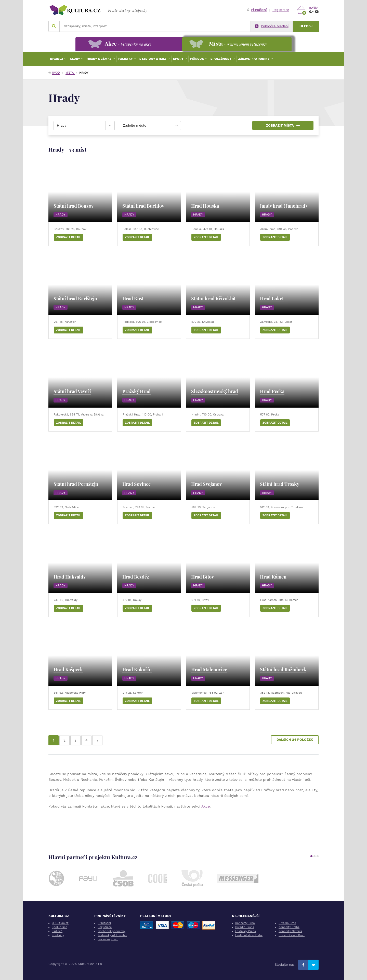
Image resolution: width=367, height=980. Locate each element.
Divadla (57, 59)
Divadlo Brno (287, 923)
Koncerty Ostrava (290, 931)
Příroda (197, 59)
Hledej (306, 26)
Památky (126, 59)
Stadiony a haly (153, 59)
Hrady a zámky (100, 59)
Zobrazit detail (69, 237)
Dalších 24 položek (295, 740)
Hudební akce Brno (292, 935)
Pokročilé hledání (272, 26)
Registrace (281, 10)
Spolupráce (59, 927)
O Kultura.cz (60, 923)
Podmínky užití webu (112, 935)
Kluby (75, 59)
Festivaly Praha (246, 931)
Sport (179, 59)
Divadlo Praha (245, 927)
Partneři (57, 931)
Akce (206, 806)
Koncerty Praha (289, 927)
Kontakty (58, 935)
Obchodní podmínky (112, 931)
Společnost (221, 59)
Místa (70, 73)
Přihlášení (257, 10)
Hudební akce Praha (249, 935)
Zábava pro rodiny (254, 59)
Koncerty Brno (245, 923)
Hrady (61, 214)
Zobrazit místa (283, 125)
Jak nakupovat (108, 939)
